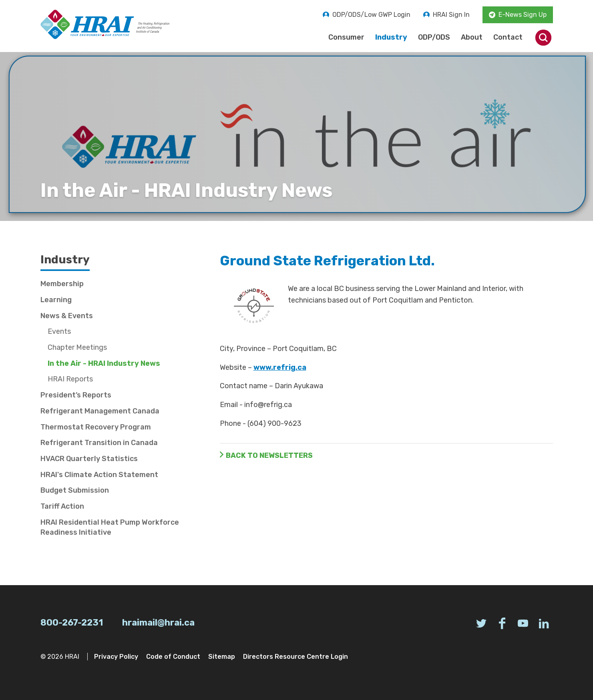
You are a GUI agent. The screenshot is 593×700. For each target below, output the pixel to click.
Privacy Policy (116, 657)
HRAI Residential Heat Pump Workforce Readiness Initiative (110, 527)
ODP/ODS (434, 37)
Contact (508, 37)
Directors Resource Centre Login (295, 657)
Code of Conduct (173, 657)
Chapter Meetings (77, 347)
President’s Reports (76, 395)
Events (59, 331)
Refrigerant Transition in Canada (99, 443)
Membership (62, 284)
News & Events (67, 316)
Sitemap (222, 657)
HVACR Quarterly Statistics (89, 459)
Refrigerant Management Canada (100, 411)
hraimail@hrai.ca (158, 623)
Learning (56, 300)
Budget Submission (75, 490)
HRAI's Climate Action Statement (99, 475)
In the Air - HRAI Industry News (104, 363)
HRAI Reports (70, 379)
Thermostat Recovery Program (96, 427)
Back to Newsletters (269, 455)
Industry (391, 37)
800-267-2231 (72, 623)
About (472, 37)
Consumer (346, 37)
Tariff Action (62, 506)
